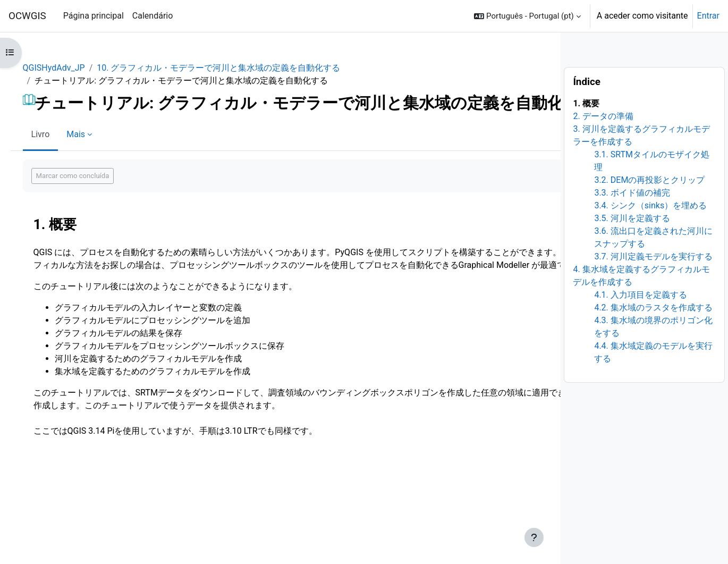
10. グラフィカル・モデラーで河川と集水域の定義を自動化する (313, 68)
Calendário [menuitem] (153, 16)
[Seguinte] (637, 258)
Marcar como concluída (167, 213)
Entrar (708, 16)
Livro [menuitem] (135, 171)
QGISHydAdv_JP (149, 68)
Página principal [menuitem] (94, 16)
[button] (527, 16)
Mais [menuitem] (170, 171)
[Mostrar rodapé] (633, 537)
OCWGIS (27, 16)
